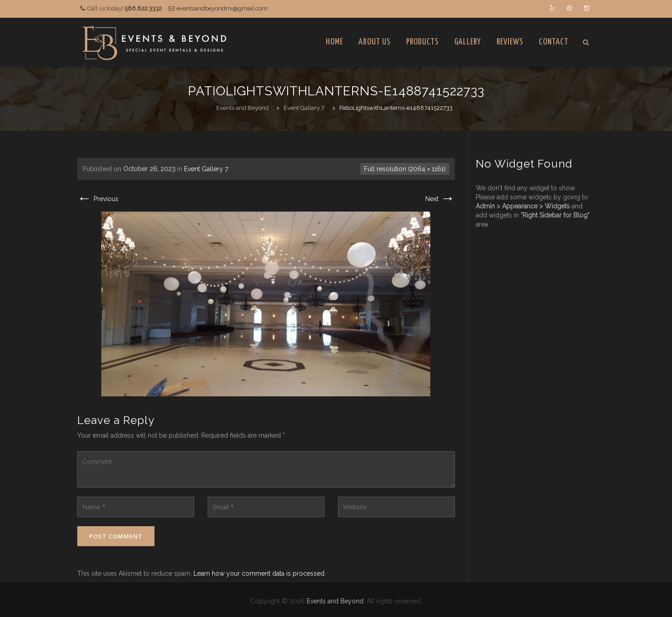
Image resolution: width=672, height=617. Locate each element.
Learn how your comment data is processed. (260, 573)
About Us (375, 42)
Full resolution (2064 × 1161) (405, 169)
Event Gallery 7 (206, 169)
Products (423, 42)
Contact (554, 42)
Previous (98, 199)
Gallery (468, 42)
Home (334, 42)
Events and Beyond (335, 601)
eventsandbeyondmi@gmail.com (222, 8)
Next (440, 199)
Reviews (510, 42)
